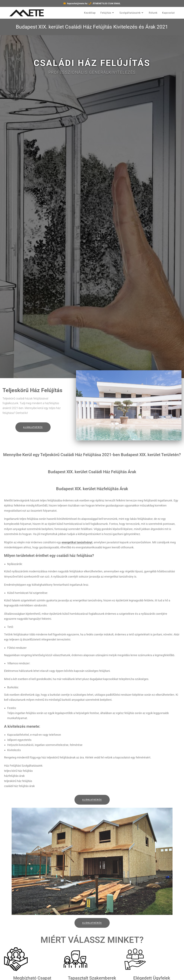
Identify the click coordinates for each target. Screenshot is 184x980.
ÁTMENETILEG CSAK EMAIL (107, 3)
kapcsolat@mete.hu (77, 3)
